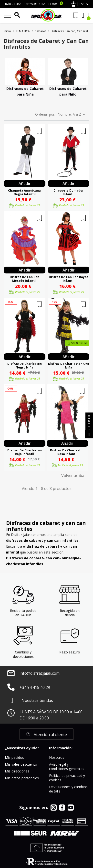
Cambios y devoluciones (23, 654)
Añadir (25, 184)
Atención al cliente (73, 4)
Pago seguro (70, 652)
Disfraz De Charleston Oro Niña (69, 366)
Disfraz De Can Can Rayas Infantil (69, 279)
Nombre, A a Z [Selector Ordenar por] (72, 114)
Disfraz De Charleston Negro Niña (25, 366)
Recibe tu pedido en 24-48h (23, 613)
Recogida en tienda (70, 613)
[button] (46, 734)
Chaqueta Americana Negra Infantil (24, 192)
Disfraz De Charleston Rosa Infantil (67, 452)
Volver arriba (73, 476)
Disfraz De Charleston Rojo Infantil (25, 452)
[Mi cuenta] (83, 15)
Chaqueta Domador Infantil (69, 192)
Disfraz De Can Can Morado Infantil (25, 279)
